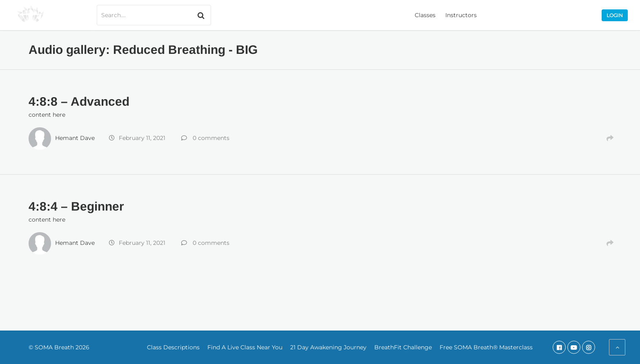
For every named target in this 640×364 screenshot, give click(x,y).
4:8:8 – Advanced (79, 101)
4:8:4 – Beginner (76, 206)
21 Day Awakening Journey (328, 347)
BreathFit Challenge (403, 347)
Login (615, 15)
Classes (425, 15)
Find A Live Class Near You (245, 347)
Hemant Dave (75, 138)
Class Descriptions (173, 347)
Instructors (461, 15)
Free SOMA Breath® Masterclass (486, 347)
